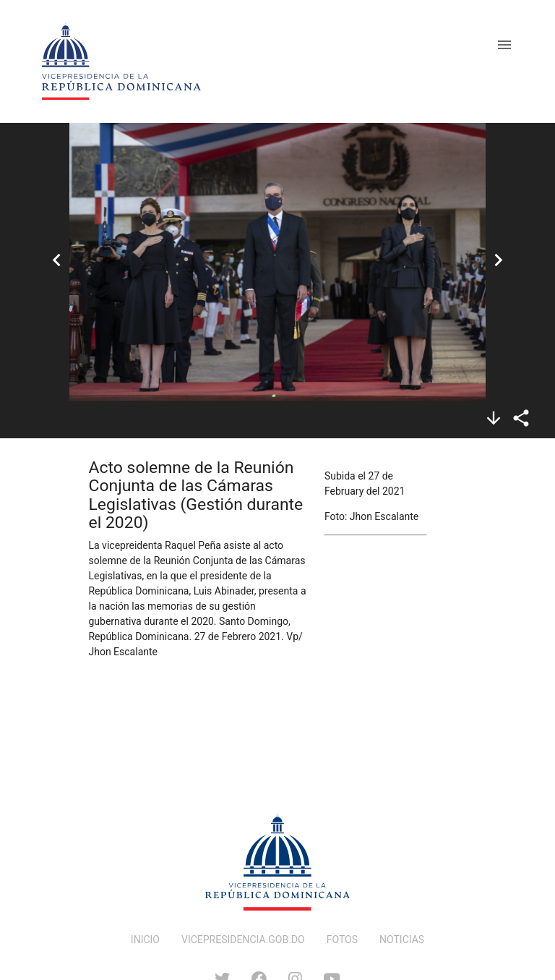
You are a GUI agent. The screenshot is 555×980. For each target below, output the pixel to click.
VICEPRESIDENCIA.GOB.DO (243, 939)
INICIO (145, 939)
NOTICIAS (402, 939)
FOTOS (342, 939)
